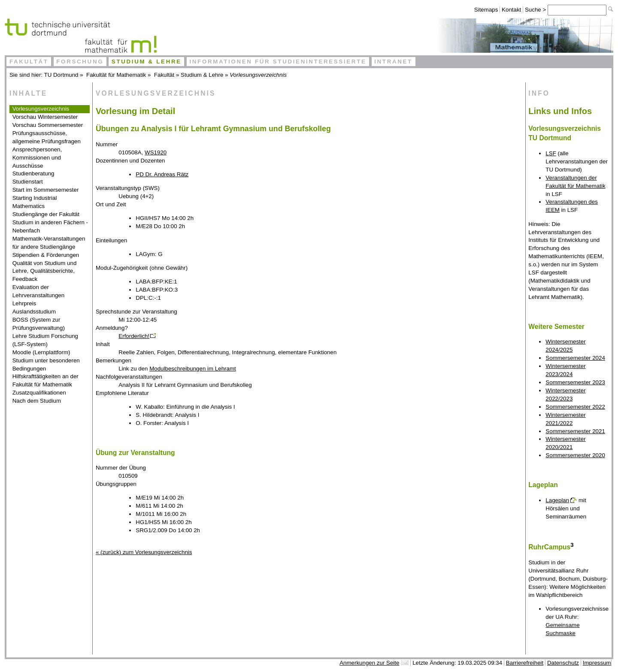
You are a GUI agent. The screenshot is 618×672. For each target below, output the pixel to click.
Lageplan (557, 500)
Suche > (536, 10)
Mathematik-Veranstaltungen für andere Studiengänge (49, 243)
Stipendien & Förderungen (46, 255)
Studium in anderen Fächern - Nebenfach (50, 226)
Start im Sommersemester (46, 190)
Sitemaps (486, 10)
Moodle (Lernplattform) (41, 352)
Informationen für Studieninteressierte (278, 62)
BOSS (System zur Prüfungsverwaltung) (39, 324)
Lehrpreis (24, 303)
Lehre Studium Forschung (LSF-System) (45, 340)
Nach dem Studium (37, 401)
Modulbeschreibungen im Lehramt (193, 369)
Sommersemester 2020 (575, 455)
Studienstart (28, 182)
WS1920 (156, 152)
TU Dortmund (61, 75)
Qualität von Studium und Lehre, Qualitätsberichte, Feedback (45, 271)
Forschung (80, 62)
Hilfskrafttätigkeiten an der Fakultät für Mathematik (45, 380)
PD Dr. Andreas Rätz (162, 174)
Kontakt (511, 10)
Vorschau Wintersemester (45, 117)
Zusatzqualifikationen (39, 393)
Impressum (597, 663)
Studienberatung (33, 173)
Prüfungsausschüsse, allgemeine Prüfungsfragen (47, 137)
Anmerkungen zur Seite (369, 663)
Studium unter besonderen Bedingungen (46, 365)
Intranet (393, 62)
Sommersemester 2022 (575, 407)
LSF (551, 153)
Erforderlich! (134, 336)
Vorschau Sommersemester (48, 125)
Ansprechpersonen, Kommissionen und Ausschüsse (37, 158)
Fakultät (29, 62)
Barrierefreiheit (525, 663)
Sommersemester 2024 (575, 358)
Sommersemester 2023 (575, 382)
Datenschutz (563, 663)
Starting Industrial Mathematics (35, 202)
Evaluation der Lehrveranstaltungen (39, 291)
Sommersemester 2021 (575, 431)
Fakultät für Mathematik (116, 75)
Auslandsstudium (34, 312)
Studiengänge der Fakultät (46, 214)
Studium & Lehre (147, 62)
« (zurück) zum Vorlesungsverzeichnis (144, 552)
